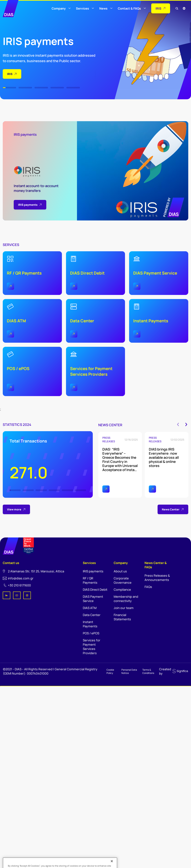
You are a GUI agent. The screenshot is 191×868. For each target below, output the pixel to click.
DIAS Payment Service (93, 599)
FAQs (148, 587)
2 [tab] (25, 88)
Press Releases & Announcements (157, 578)
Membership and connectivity (126, 599)
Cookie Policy (110, 671)
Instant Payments (90, 624)
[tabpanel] (49, 43)
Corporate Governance (123, 580)
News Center (173, 509)
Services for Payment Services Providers (92, 647)
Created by (165, 671)
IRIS (12, 74)
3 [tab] (41, 88)
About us (120, 571)
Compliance (122, 590)
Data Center (92, 615)
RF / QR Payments (90, 580)
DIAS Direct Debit (95, 590)
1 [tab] (9, 88)
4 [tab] (57, 88)
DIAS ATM (90, 608)
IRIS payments (93, 571)
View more (16, 509)
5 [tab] (73, 88)
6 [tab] (80, 490)
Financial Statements (122, 617)
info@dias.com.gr (21, 578)
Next (186, 425)
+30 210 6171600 (19, 585)
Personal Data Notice (129, 671)
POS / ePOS (91, 633)
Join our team (124, 608)
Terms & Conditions (148, 671)
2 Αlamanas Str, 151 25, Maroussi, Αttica (36, 571)
